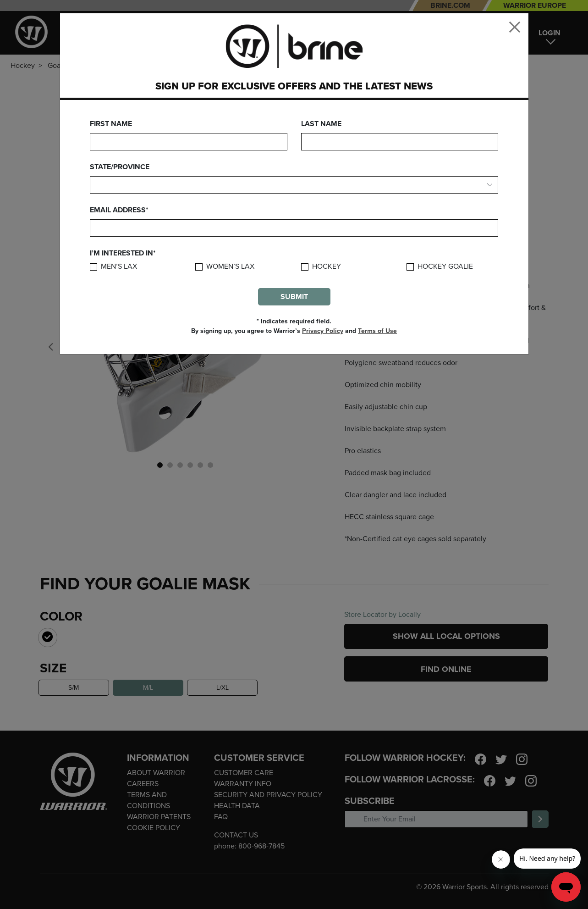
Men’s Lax (119, 267)
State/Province (120, 167)
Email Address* (119, 210)
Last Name (321, 124)
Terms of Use (377, 331)
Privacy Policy (323, 331)
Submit (294, 297)
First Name (111, 124)
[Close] (515, 27)
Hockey (327, 267)
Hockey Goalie (445, 267)
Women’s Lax (230, 267)
